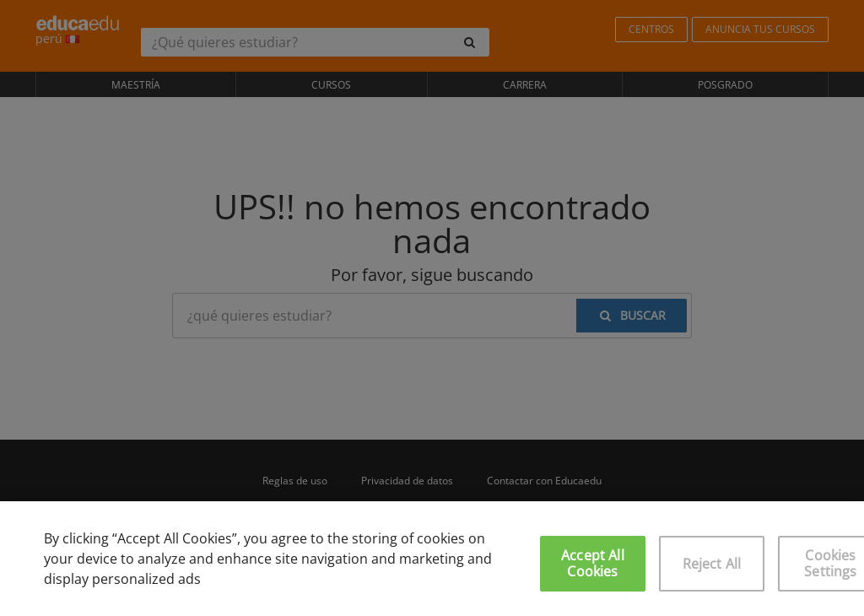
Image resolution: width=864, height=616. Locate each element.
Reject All (712, 564)
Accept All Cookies (593, 563)
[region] (432, 559)
